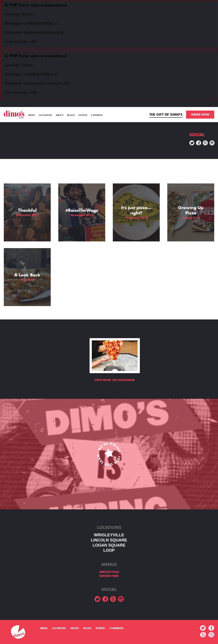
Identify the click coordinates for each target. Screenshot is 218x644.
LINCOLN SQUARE (109, 540)
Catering (97, 115)
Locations (45, 115)
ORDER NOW (200, 115)
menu (32, 115)
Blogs (71, 115)
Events (83, 115)
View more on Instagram (115, 380)
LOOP (109, 550)
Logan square (109, 545)
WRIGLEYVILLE (109, 535)
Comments (116, 628)
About (60, 115)
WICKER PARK (109, 576)
